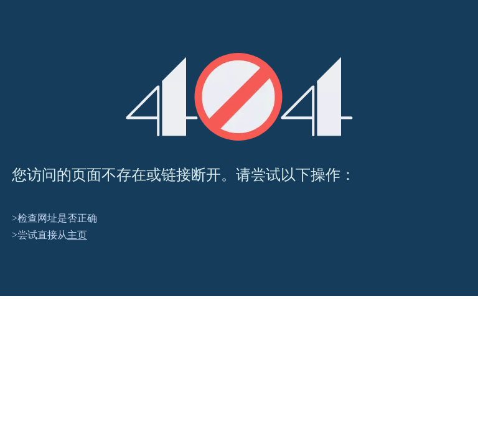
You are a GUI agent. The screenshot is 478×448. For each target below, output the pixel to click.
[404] (239, 97)
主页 (77, 235)
